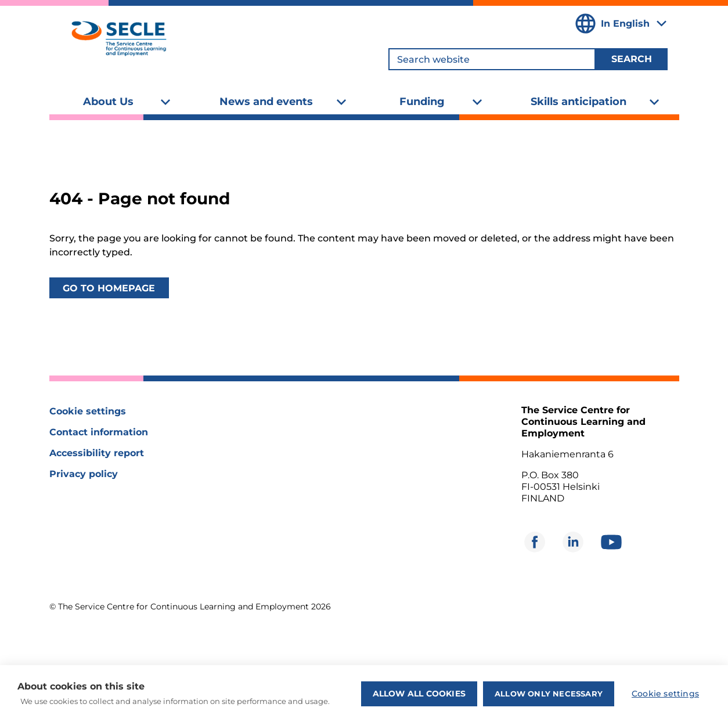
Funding (422, 102)
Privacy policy (84, 474)
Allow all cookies (419, 694)
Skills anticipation (579, 102)
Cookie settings (88, 411)
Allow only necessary (549, 694)
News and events (266, 102)
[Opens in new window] (535, 542)
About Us (108, 102)
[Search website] (492, 59)
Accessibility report (97, 453)
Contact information (99, 432)
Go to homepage (109, 288)
